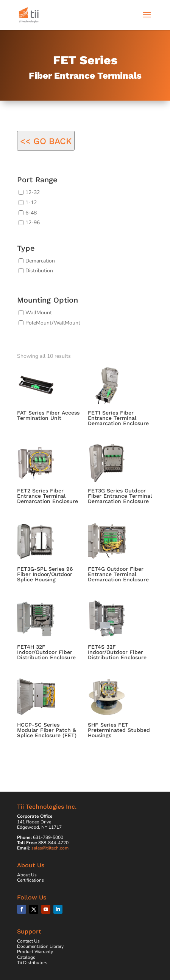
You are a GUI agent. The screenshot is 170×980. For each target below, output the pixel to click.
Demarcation (40, 260)
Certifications (30, 880)
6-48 (31, 212)
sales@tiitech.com (50, 848)
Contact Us (28, 941)
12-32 (33, 192)
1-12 (31, 203)
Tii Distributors (32, 963)
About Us (27, 875)
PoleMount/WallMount (53, 322)
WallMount (39, 313)
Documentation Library (40, 946)
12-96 (33, 223)
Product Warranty (35, 952)
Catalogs (26, 957)
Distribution (39, 271)
